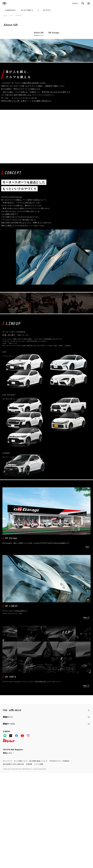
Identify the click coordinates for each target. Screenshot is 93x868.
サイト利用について (21, 856)
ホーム (6, 15)
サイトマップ (7, 856)
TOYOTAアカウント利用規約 (59, 856)
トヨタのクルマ (10, 10)
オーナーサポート (27, 10)
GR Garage (54, 33)
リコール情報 (39, 859)
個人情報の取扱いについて (39, 856)
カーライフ (47, 10)
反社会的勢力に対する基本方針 (14, 859)
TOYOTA (4, 3)
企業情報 (29, 859)
